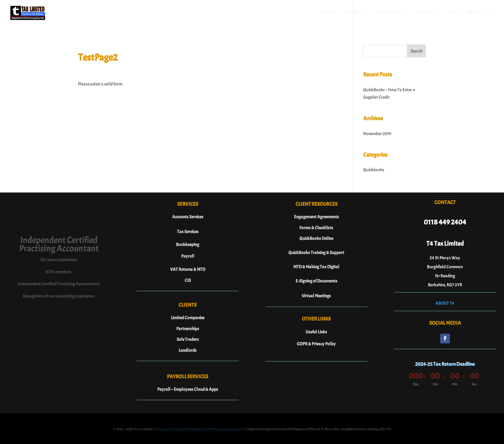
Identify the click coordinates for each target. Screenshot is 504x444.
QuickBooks (390, 14)
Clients (426, 14)
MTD (453, 14)
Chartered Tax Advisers (170, 430)
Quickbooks (374, 170)
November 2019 (377, 134)
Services (353, 14)
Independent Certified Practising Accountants (216, 430)
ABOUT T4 (445, 303)
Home (329, 14)
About (474, 14)
